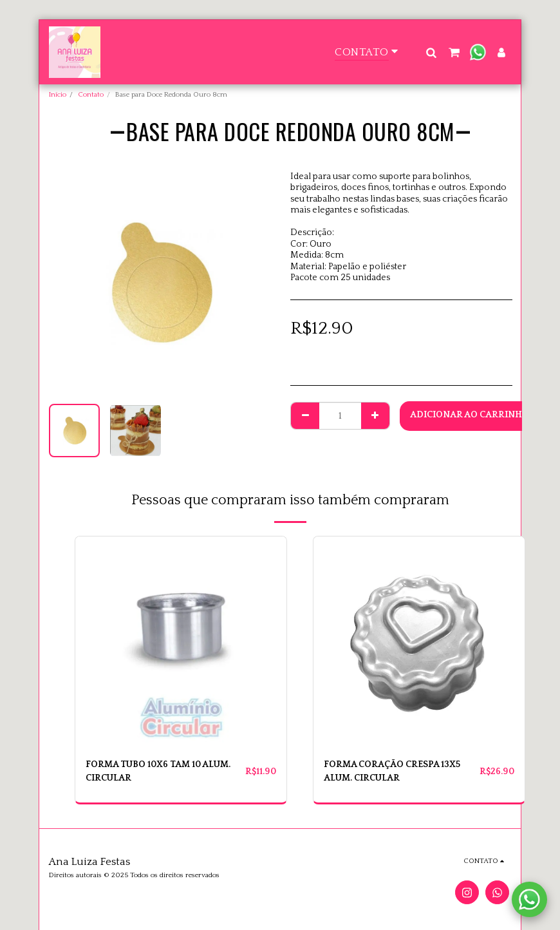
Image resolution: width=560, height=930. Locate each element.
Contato (91, 95)
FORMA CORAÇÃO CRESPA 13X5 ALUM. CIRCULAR (392, 771)
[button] (431, 52)
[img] (181, 642)
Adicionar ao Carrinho (470, 415)
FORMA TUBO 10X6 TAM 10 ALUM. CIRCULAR (159, 771)
